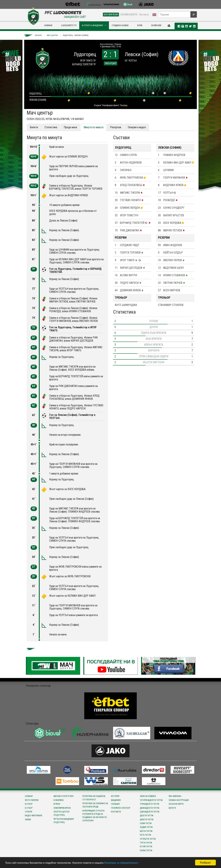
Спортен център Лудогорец (61, 813)
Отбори (28, 812)
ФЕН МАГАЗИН (111, 15)
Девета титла (147, 820)
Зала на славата (148, 796)
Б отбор (29, 808)
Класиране (59, 800)
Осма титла (146, 823)
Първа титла (146, 851)
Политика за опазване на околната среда (95, 805)
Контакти (144, 15)
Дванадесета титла (150, 808)
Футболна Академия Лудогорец (64, 821)
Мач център (52, 35)
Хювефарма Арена (62, 808)
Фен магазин (175, 796)
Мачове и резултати (64, 796)
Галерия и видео (137, 127)
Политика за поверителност (121, 863)
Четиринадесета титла (151, 800)
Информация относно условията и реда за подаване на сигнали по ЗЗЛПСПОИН (95, 816)
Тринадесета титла (149, 804)
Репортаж (116, 127)
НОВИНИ (48, 25)
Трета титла (146, 843)
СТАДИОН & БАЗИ (120, 25)
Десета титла (146, 816)
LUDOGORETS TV (69, 25)
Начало (38, 35)
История (115, 796)
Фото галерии (32, 800)
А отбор (29, 804)
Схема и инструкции (179, 800)
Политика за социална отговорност (94, 798)
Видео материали (33, 816)
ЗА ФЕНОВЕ (156, 25)
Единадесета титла (150, 812)
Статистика (51, 127)
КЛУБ (140, 25)
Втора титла (146, 847)
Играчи (57, 804)
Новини (29, 796)
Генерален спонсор (121, 808)
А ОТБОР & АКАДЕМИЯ (92, 25)
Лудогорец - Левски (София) (76, 35)
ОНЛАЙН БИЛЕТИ (129, 15)
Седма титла (146, 827)
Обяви (28, 820)
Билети (34, 127)
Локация (115, 804)
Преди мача (70, 127)
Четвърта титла (148, 839)
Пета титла (145, 835)
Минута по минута (93, 127)
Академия (116, 800)
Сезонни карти (176, 804)
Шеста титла (146, 831)
